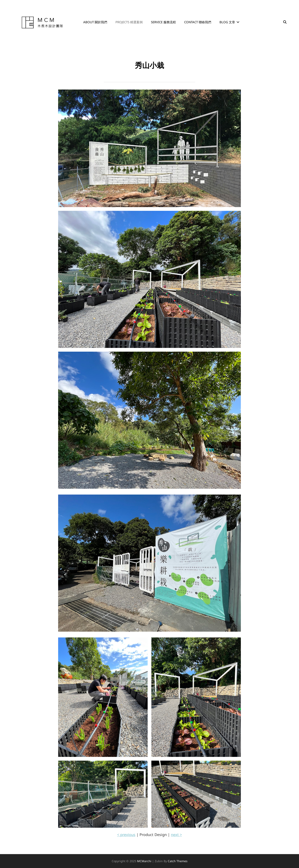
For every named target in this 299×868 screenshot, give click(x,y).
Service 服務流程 (163, 22)
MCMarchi (144, 861)
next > (176, 835)
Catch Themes (178, 861)
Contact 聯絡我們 (198, 22)
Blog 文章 (227, 22)
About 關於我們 (95, 22)
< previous (126, 835)
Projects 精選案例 (129, 22)
